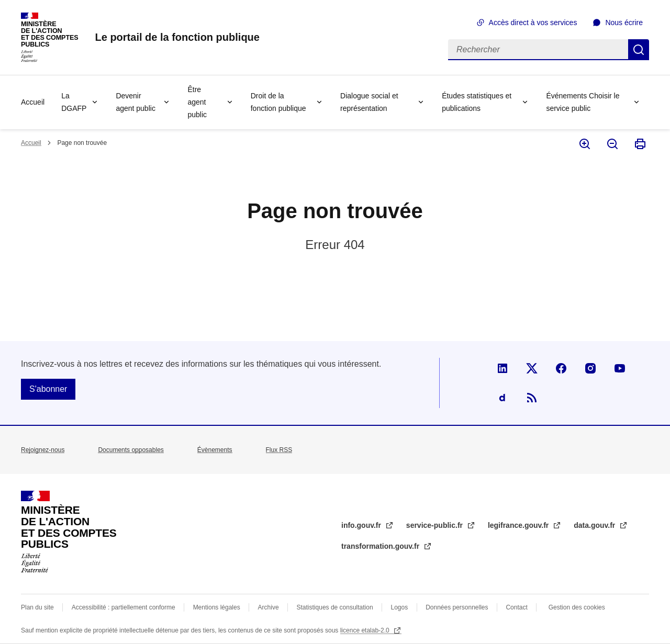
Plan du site (37, 607)
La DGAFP (74, 102)
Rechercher (639, 50)
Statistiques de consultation (335, 607)
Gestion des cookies (577, 607)
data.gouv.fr (595, 525)
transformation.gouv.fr (381, 546)
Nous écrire (624, 22)
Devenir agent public (136, 102)
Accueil (33, 102)
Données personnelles (457, 607)
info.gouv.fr (362, 525)
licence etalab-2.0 (366, 630)
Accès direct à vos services (533, 22)
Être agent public (197, 102)
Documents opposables (131, 450)
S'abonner (48, 389)
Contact (516, 607)
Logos (400, 607)
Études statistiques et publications (477, 102)
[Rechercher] (538, 50)
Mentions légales (217, 607)
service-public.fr (435, 525)
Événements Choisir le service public (583, 102)
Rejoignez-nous (43, 450)
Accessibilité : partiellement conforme (124, 607)
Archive (269, 607)
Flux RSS (279, 450)
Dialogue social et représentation (369, 102)
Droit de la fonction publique (278, 102)
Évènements (215, 450)
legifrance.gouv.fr (519, 525)
